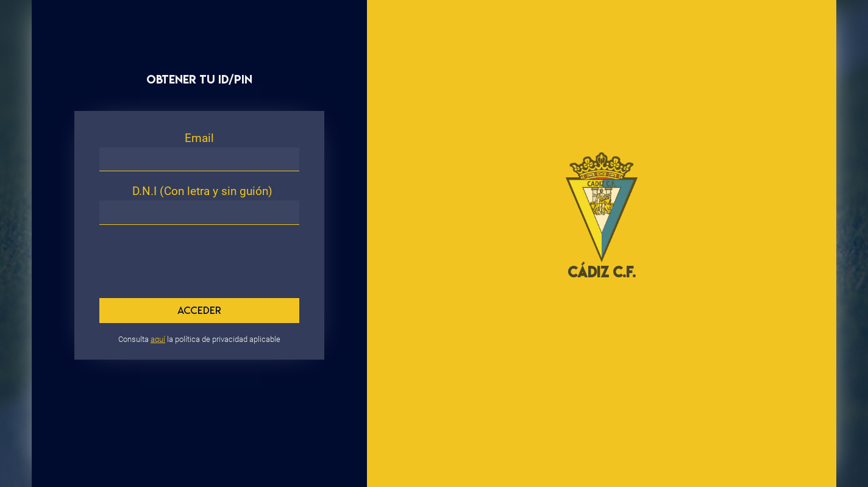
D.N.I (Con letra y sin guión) (202, 191)
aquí (158, 339)
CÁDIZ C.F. (602, 272)
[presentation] (185, 254)
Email (199, 138)
